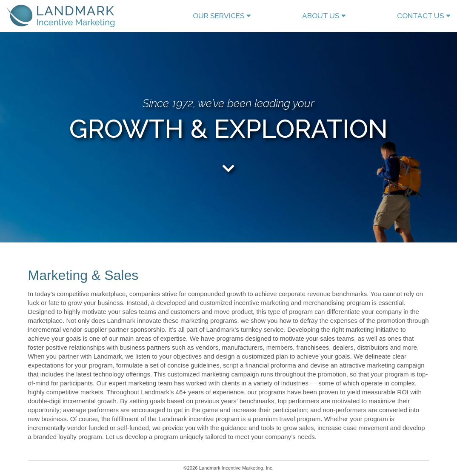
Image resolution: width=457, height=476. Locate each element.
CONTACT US (424, 16)
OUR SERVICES (222, 16)
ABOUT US (324, 16)
